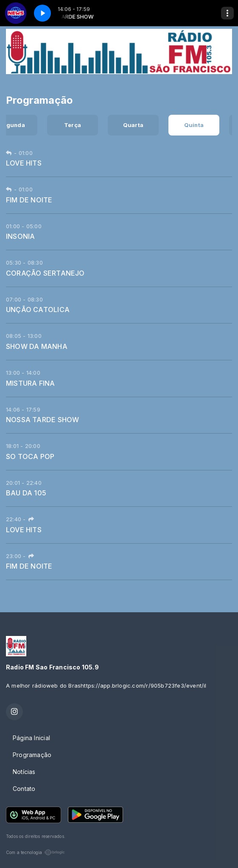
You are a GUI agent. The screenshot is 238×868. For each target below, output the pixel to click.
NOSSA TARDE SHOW (42, 420)
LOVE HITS (24, 163)
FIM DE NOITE (29, 200)
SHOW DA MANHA (37, 346)
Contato (24, 789)
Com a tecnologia (35, 852)
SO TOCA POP (30, 456)
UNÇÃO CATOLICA (38, 310)
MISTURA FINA (31, 383)
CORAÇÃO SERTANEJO (45, 273)
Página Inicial (31, 738)
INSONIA (20, 236)
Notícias (24, 772)
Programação (32, 755)
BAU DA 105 (26, 493)
